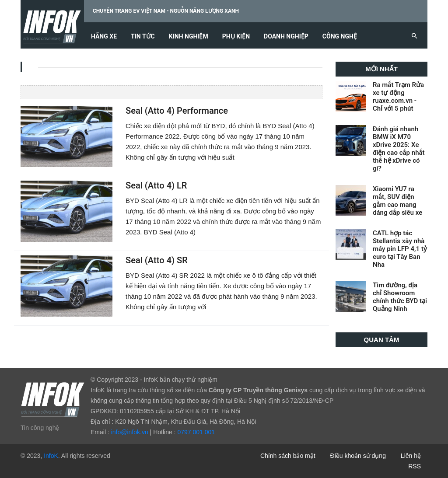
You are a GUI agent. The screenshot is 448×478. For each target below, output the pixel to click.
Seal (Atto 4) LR (156, 186)
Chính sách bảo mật (288, 456)
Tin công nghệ (40, 428)
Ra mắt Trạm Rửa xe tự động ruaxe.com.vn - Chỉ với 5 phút (398, 97)
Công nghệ (340, 37)
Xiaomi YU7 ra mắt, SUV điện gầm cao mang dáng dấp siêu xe (397, 201)
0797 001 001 (196, 432)
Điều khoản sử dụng (358, 456)
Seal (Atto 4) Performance (177, 111)
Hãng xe (104, 37)
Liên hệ (411, 456)
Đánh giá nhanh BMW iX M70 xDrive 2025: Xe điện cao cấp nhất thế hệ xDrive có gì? (399, 149)
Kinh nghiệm (189, 37)
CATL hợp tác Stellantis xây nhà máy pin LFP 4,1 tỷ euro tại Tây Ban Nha (400, 249)
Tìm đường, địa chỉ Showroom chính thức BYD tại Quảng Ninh (400, 297)
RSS (415, 466)
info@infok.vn (130, 432)
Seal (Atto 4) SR (157, 260)
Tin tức (143, 37)
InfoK (51, 456)
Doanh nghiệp (286, 37)
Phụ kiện (236, 37)
